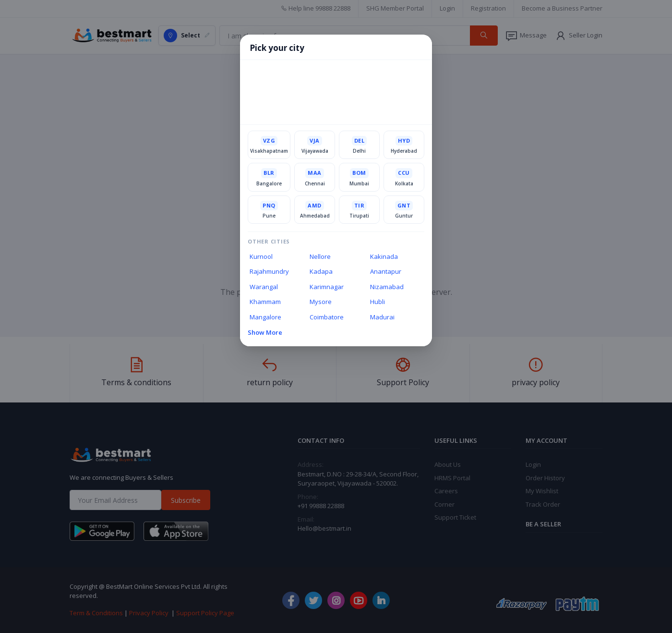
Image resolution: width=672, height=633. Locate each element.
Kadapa (321, 271)
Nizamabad (387, 287)
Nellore (320, 256)
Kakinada (384, 256)
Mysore (321, 302)
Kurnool (261, 256)
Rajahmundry (269, 271)
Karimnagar (327, 287)
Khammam (265, 302)
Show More (265, 332)
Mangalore (265, 317)
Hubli (378, 302)
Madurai (382, 317)
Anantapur (386, 271)
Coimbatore (327, 317)
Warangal (264, 287)
